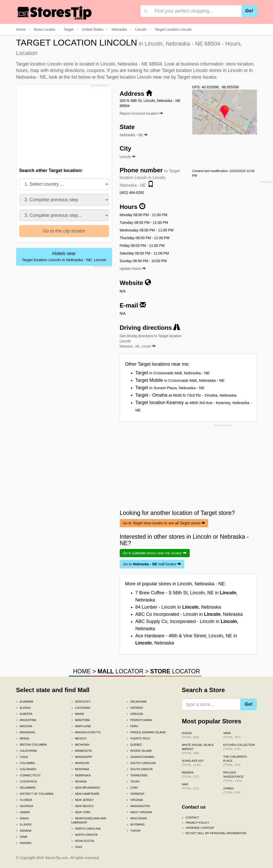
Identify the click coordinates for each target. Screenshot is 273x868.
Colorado (26, 769)
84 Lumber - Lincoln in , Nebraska (178, 607)
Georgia (25, 806)
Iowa (22, 837)
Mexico (79, 738)
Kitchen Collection (239, 747)
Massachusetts (86, 732)
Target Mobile (180, 380)
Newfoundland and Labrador (89, 820)
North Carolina (86, 829)
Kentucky (81, 702)
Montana (80, 769)
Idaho (23, 818)
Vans (232, 735)
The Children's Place (235, 761)
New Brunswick (86, 788)
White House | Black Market (198, 749)
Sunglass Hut (193, 763)
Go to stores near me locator (155, 553)
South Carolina (141, 763)
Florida (24, 800)
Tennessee (137, 775)
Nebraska (81, 775)
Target (173, 373)
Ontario (135, 708)
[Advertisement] (65, 125)
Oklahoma (137, 702)
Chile (22, 757)
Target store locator (197, 77)
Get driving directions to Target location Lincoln (151, 341)
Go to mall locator (152, 564)
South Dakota (140, 769)
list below (81, 77)
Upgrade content (198, 828)
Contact (190, 818)
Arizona (24, 726)
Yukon (134, 831)
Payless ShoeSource (234, 777)
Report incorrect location (141, 113)
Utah (132, 788)
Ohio (77, 847)
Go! (249, 11)
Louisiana (81, 708)
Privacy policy (195, 823)
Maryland (81, 726)
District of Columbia (35, 794)
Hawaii (23, 812)
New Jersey (82, 800)
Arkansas (26, 732)
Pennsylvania (139, 720)
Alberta (24, 714)
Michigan (80, 745)
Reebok (190, 775)
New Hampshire (85, 794)
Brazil (23, 738)
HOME (82, 671)
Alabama (25, 702)
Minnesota (82, 751)
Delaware (26, 788)
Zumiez (232, 790)
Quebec (135, 745)
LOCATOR (120, 671)
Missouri (80, 763)
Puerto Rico (138, 738)
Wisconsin (137, 818)
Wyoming (136, 824)
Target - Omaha (186, 395)
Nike (190, 786)
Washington (138, 806)
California (27, 751)
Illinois (24, 824)
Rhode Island (139, 751)
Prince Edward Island (146, 732)
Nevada (79, 781)
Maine (78, 714)
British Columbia (32, 745)
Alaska (24, 708)
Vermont (136, 794)
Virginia (135, 800)
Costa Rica (27, 781)
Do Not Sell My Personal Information (214, 833)
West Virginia (139, 812)
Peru (133, 726)
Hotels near (64, 256)
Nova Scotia (83, 841)
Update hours (133, 269)
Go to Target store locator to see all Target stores (164, 523)
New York (81, 812)
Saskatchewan (140, 757)
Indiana (24, 831)
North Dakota (84, 835)
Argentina (26, 720)
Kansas (24, 843)
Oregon (135, 714)
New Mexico (83, 806)
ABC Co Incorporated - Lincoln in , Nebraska (189, 614)
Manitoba (81, 720)
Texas (133, 781)
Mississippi (82, 757)
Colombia (26, 763)
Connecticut (28, 775)
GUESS (190, 735)
